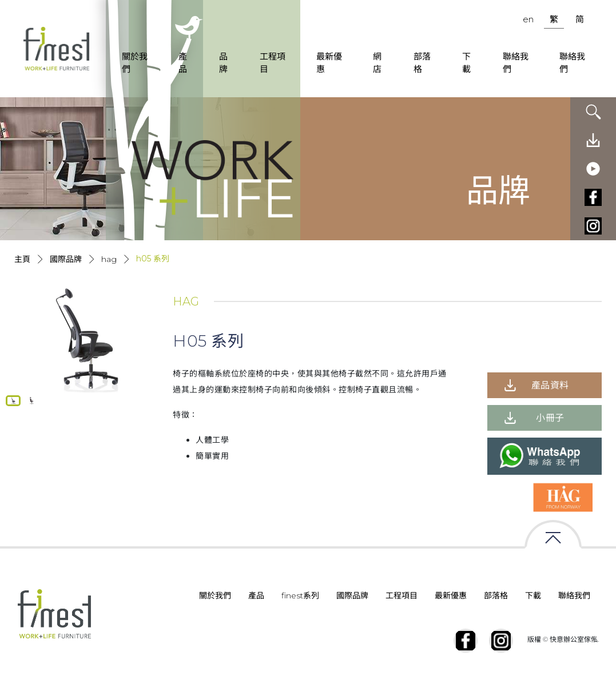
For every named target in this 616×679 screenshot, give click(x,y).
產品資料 (550, 385)
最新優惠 (329, 63)
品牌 (223, 63)
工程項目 (273, 63)
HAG (109, 259)
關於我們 (135, 63)
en (528, 19)
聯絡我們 (516, 63)
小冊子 (550, 418)
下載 (466, 63)
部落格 (422, 63)
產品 (183, 63)
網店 (377, 63)
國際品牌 (66, 259)
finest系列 (300, 595)
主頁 (22, 259)
